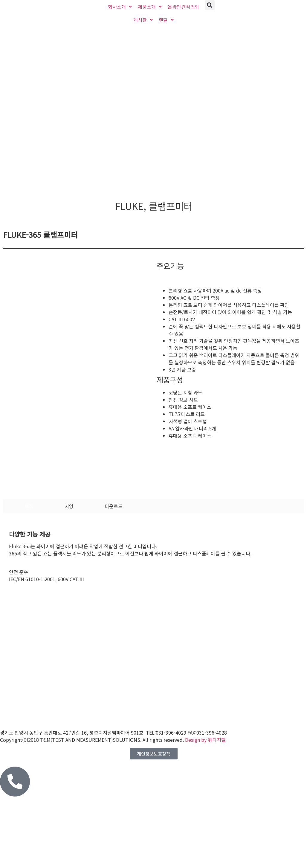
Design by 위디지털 (205, 740)
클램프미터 (171, 206)
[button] (210, 5)
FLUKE (129, 206)
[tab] (29, 506)
